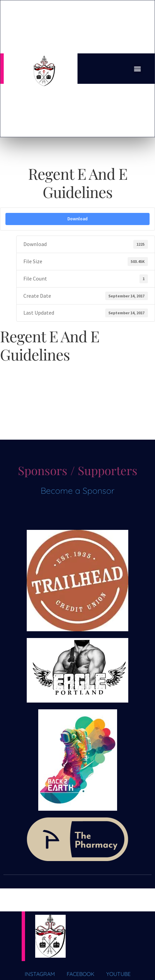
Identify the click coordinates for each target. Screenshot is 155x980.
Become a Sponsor (77, 491)
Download (77, 219)
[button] (138, 69)
